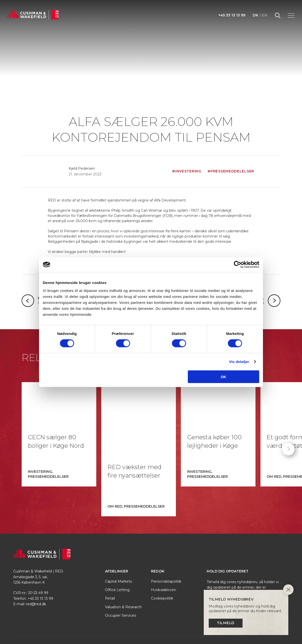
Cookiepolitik (162, 568)
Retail (110, 568)
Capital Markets (118, 552)
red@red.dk (36, 574)
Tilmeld (226, 623)
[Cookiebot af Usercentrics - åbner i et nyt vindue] (237, 265)
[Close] (288, 590)
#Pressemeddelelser (231, 171)
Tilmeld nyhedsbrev (237, 575)
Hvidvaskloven (164, 560)
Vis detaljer (239, 362)
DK (255, 15)
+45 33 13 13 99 (232, 15)
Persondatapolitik (166, 552)
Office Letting (117, 560)
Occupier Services (121, 586)
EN (265, 15)
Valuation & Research (123, 577)
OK (224, 377)
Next (288, 434)
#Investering (187, 171)
